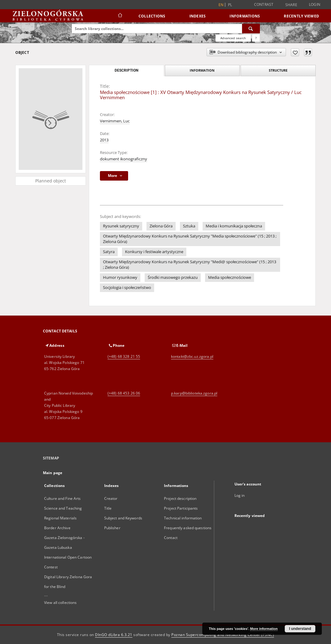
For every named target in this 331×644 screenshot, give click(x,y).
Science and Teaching (63, 508)
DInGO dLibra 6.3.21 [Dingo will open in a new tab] (114, 635)
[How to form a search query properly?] (256, 38)
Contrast (264, 4)
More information (264, 629)
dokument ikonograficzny (124, 159)
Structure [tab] (278, 70)
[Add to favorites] (295, 52)
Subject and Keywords (123, 518)
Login (315, 4)
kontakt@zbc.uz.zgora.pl (192, 356)
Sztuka (189, 226)
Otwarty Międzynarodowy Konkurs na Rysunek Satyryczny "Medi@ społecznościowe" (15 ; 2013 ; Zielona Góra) (190, 265)
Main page (53, 473)
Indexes (198, 16)
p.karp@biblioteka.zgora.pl (194, 393)
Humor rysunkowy (120, 277)
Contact (171, 538)
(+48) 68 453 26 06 (124, 393)
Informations (245, 16)
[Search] (251, 28)
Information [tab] (202, 70)
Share (291, 5)
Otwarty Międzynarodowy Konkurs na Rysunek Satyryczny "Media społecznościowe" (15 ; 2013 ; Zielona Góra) (190, 239)
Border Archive (57, 528)
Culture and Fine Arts (63, 498)
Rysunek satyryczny (121, 226)
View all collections (60, 603)
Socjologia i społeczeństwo (127, 288)
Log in (240, 495)
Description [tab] (126, 70)
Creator (111, 498)
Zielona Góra (161, 226)
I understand (300, 629)
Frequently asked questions (188, 528)
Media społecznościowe (230, 277)
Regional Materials (60, 518)
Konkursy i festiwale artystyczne (154, 252)
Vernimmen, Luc (115, 121)
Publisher (112, 528)
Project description (180, 498)
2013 (104, 140)
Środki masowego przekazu (173, 277)
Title (108, 508)
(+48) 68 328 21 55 (124, 356)
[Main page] (120, 16)
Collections (152, 16)
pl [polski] (230, 5)
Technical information (183, 518)
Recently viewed (301, 16)
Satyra (109, 252)
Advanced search (233, 38)
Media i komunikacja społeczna (234, 226)
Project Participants (181, 508)
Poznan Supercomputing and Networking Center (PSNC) (223, 635)
